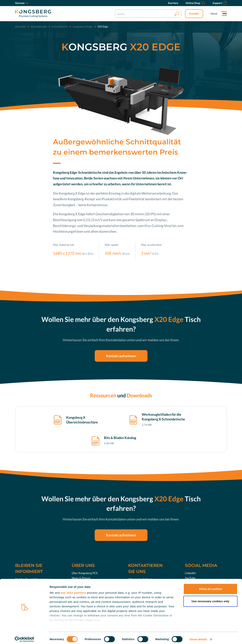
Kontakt (194, 14)
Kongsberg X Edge (83, 27)
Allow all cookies (211, 586)
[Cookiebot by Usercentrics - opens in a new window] (24, 637)
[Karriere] (173, 3)
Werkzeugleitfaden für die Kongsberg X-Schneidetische (163, 417)
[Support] (220, 3)
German (22, 3)
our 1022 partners (73, 590)
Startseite (21, 27)
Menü (214, 14)
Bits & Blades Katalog (120, 438)
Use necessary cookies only (210, 598)
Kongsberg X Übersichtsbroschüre (82, 420)
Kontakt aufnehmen (121, 356)
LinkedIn (190, 573)
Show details (198, 637)
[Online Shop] (195, 3)
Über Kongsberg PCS (85, 573)
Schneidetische (39, 27)
